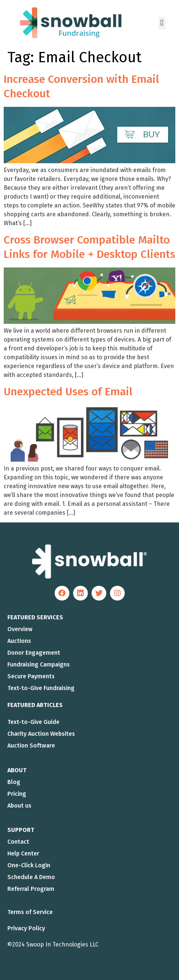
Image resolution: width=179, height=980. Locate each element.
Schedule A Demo (31, 877)
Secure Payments (31, 676)
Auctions (19, 641)
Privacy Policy (26, 928)
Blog (14, 782)
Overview (20, 629)
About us (19, 806)
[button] (162, 23)
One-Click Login (29, 865)
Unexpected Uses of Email (68, 392)
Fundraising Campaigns (39, 664)
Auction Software (31, 745)
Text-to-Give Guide (33, 722)
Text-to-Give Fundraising (41, 688)
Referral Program (31, 889)
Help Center (23, 853)
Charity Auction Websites (41, 734)
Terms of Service (30, 912)
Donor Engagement (34, 653)
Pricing (17, 794)
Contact (18, 842)
